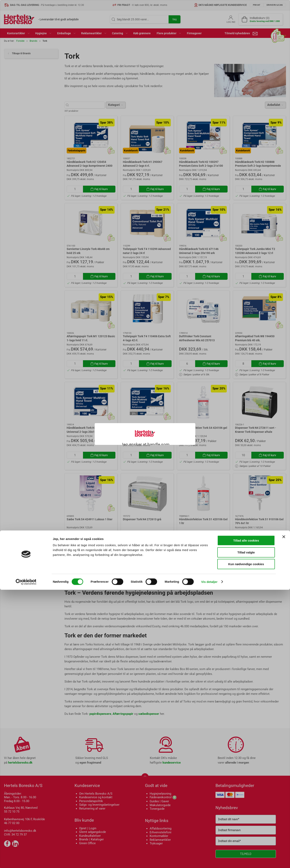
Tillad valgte (246, 831)
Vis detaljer (209, 860)
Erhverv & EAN (154, 445)
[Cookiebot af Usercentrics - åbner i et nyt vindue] (26, 860)
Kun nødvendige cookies (246, 842)
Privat (130, 445)
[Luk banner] (284, 815)
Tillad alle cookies (246, 819)
